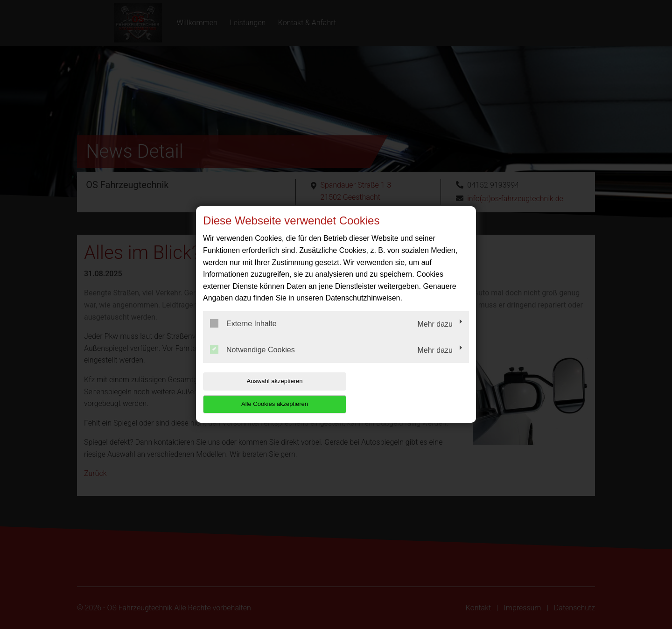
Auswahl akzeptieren (263, 393)
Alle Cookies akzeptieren (409, 393)
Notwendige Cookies (252, 361)
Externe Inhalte (243, 335)
